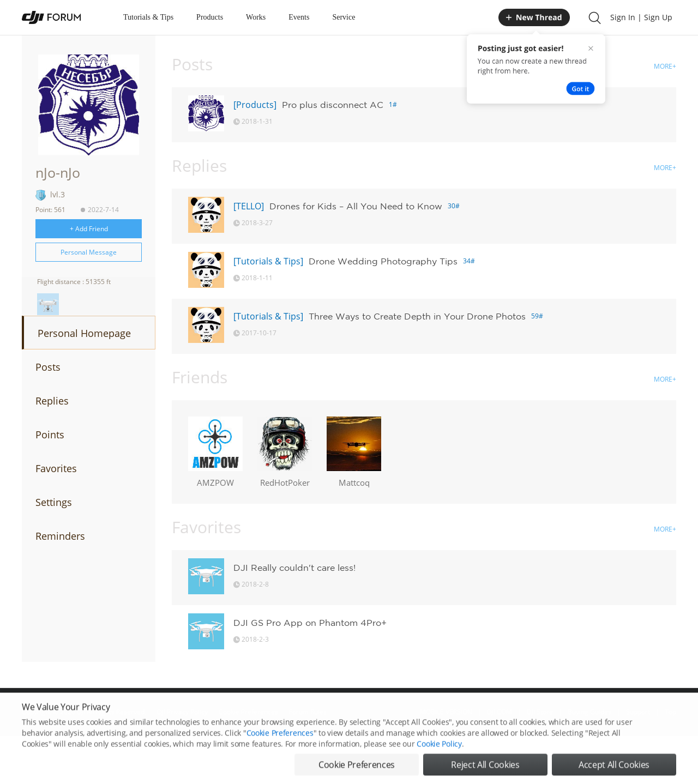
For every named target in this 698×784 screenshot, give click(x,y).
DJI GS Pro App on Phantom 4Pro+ (310, 623)
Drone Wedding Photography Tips (383, 261)
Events (299, 17)
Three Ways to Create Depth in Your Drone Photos (417, 316)
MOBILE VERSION (446, 712)
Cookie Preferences (248, 712)
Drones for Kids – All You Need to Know (356, 206)
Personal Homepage (84, 333)
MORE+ (665, 66)
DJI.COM (500, 712)
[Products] (255, 105)
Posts (48, 367)
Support (638, 712)
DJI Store (540, 712)
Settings (54, 502)
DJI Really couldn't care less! (294, 568)
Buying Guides (589, 712)
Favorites (56, 468)
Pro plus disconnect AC (333, 105)
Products (210, 17)
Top (670, 712)
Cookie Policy (439, 764)
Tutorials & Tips (148, 17)
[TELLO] (249, 206)
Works (256, 17)
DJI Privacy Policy (182, 712)
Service (344, 17)
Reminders (60, 536)
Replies (52, 401)
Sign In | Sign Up (641, 17)
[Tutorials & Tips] (268, 261)
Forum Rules (308, 712)
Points (50, 435)
